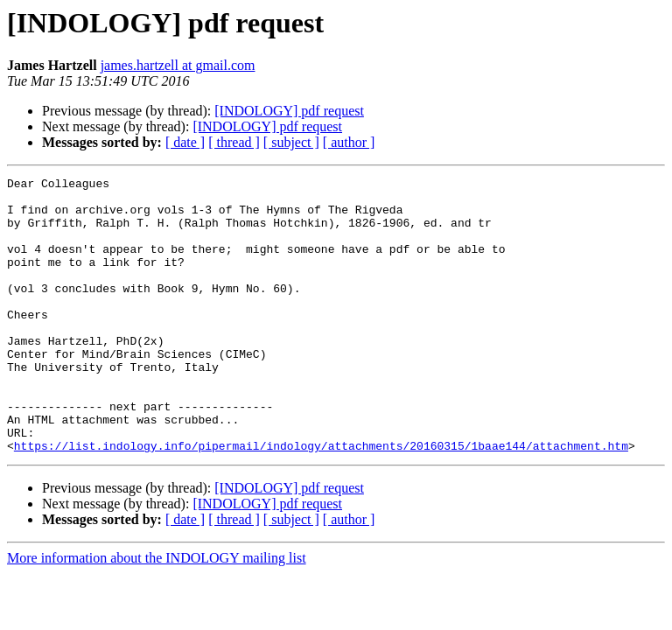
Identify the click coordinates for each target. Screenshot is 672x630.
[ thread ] (234, 142)
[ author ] (349, 142)
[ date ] (185, 142)
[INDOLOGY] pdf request (289, 111)
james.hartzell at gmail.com (178, 65)
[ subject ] (291, 142)
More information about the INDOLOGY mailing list (157, 613)
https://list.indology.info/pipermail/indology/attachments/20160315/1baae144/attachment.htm (321, 500)
